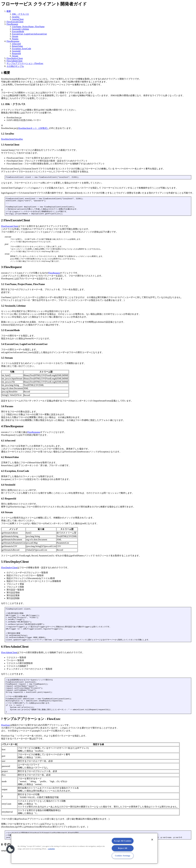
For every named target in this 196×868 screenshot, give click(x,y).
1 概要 (6, 73)
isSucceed (16, 44)
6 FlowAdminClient (15, 654)
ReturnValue (17, 46)
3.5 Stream (7, 361)
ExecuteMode (18, 31)
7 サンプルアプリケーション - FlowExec (31, 732)
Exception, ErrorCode (22, 49)
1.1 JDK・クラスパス (13, 104)
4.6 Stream (7, 515)
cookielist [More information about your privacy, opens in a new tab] (51, 849)
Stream (15, 36)
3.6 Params (7, 409)
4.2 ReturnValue (10, 460)
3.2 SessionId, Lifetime (13, 309)
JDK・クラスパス (20, 14)
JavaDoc (16, 17)
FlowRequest (12, 24)
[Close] (152, 840)
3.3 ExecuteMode (10, 333)
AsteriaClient (18, 19)
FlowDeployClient (15, 58)
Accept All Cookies (123, 841)
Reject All (123, 848)
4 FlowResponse (12, 429)
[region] (84, 848)
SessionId (16, 51)
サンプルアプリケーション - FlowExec (25, 63)
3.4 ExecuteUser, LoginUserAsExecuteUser (24, 347)
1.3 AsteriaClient (10, 145)
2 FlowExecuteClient (16, 223)
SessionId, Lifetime (20, 29)
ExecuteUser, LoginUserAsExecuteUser (29, 34)
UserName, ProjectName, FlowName (28, 27)
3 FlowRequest (11, 270)
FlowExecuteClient (15, 22)
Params (15, 39)
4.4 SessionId (8, 488)
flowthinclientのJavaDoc (12, 139)
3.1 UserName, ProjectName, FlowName (23, 287)
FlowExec (6, 738)
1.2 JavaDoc (8, 134)
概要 (9, 11)
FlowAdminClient (14, 61)
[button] (10, 849)
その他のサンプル (15, 66)
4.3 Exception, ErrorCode (15, 474)
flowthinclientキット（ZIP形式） (34, 128)
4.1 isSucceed (8, 444)
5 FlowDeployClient (15, 565)
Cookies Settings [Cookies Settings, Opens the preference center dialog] (123, 856)
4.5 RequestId (9, 502)
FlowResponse (13, 41)
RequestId (16, 53)
